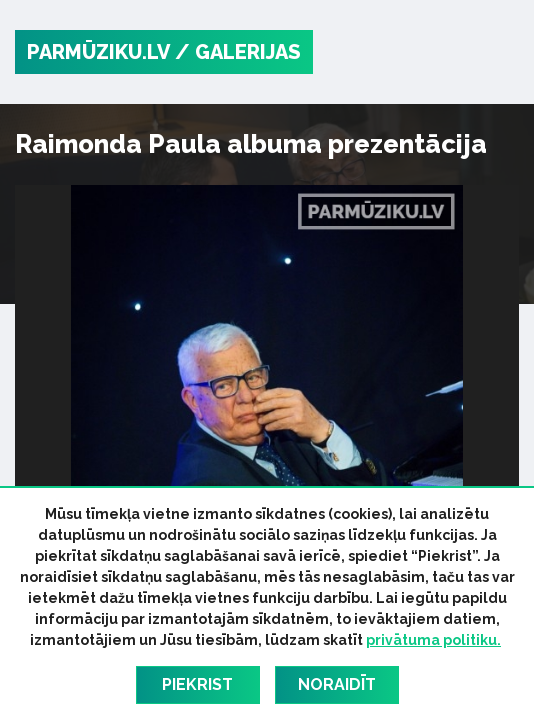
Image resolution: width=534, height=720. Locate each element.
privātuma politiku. (433, 640)
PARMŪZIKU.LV (98, 52)
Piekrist (197, 684)
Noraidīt (337, 684)
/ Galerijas (238, 52)
